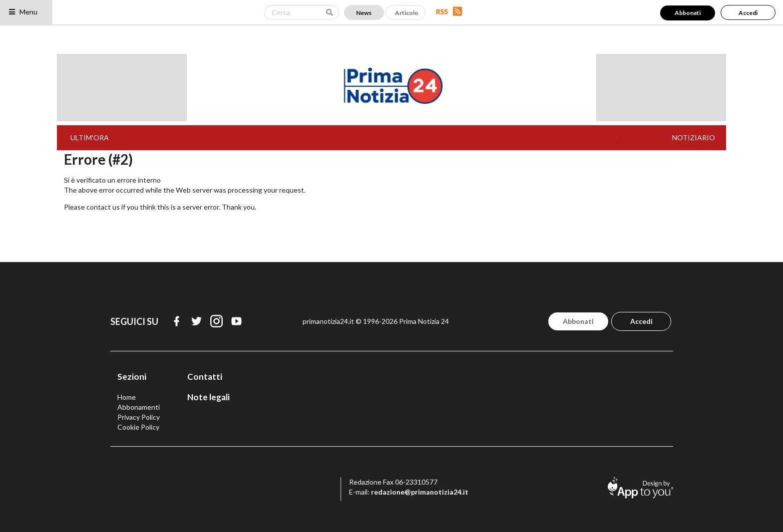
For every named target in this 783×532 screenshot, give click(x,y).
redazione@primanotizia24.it (420, 492)
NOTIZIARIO (694, 137)
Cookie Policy (138, 427)
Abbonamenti (139, 407)
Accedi (748, 13)
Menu (23, 12)
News (364, 13)
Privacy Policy (139, 417)
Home (127, 397)
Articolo (407, 13)
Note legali (208, 397)
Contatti (205, 377)
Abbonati (688, 13)
